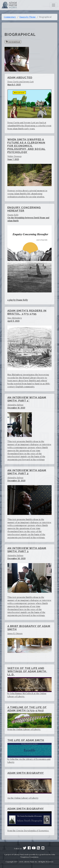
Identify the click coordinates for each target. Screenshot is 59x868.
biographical (13, 42)
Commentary (10, 17)
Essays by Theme (28, 17)
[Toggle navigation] (54, 5)
